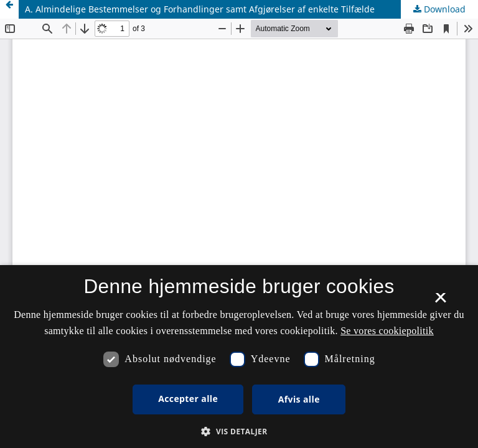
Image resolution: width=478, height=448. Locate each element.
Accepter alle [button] (188, 399)
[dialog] (239, 357)
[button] (239, 432)
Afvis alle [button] (299, 399)
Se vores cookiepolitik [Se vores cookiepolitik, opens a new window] (387, 331)
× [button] (440, 302)
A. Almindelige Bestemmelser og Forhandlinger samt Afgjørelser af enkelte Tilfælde (200, 9)
